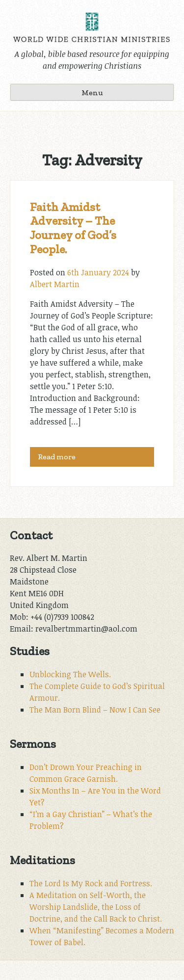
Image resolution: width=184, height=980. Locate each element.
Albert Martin (55, 284)
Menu (92, 93)
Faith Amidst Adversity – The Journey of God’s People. (73, 228)
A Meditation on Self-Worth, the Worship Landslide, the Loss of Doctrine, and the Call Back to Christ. (96, 907)
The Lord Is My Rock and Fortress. (91, 883)
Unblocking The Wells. (70, 674)
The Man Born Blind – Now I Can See (95, 710)
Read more (57, 457)
